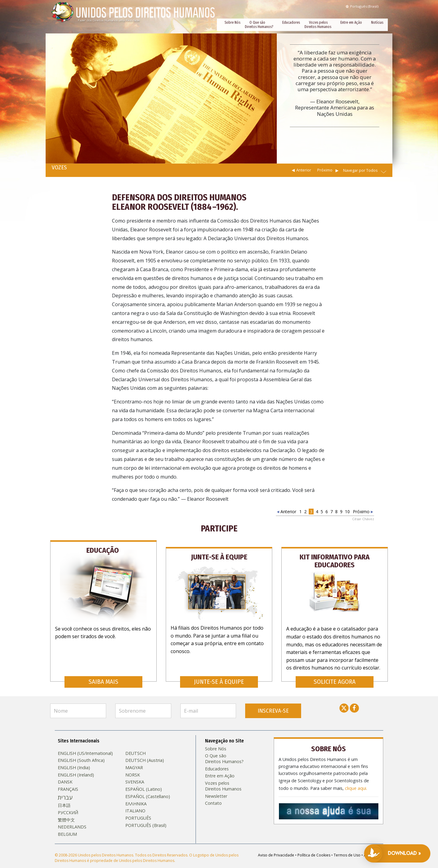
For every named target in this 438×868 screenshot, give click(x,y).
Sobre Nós (232, 22)
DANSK (65, 773)
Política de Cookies (314, 846)
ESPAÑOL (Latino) (144, 781)
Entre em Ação (351, 22)
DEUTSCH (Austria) (145, 752)
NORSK (133, 766)
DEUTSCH (136, 745)
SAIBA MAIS (103, 673)
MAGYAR (134, 759)
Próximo (325, 170)
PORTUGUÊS (138, 810)
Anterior (304, 170)
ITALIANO (135, 802)
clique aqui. (356, 777)
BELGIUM (67, 826)
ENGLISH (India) (74, 759)
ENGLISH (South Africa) (81, 752)
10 (347, 512)
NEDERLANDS (72, 818)
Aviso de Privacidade (276, 846)
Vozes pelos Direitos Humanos (318, 25)
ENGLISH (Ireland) (76, 766)
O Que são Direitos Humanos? (259, 25)
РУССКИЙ (68, 804)
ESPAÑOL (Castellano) (148, 788)
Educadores (291, 22)
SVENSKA (135, 773)
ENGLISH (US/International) (85, 745)
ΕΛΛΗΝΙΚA (136, 795)
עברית (65, 789)
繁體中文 (66, 811)
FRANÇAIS (68, 781)
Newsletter (216, 787)
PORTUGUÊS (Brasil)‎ (146, 817)
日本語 (64, 797)
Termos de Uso (347, 846)
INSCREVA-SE (273, 702)
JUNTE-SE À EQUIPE (219, 673)
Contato (213, 795)
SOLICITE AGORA (335, 673)
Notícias (377, 22)
